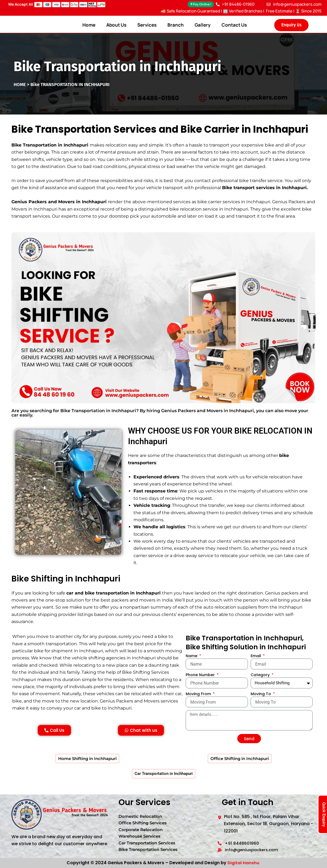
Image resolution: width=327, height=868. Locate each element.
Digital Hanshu (244, 863)
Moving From (199, 695)
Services (147, 25)
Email (256, 657)
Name (192, 657)
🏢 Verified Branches (243, 11)
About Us (116, 25)
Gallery (203, 25)
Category (261, 676)
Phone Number (201, 676)
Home (89, 25)
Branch (176, 25)
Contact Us (234, 25)
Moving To (261, 695)
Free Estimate (279, 11)
